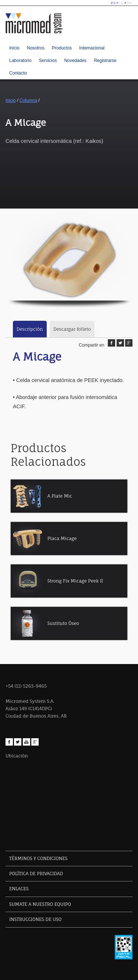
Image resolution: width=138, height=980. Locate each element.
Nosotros (36, 48)
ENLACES (19, 889)
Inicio (14, 48)
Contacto (18, 73)
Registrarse (105, 61)
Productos (62, 48)
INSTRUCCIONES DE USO (35, 919)
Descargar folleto (72, 329)
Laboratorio (20, 61)
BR (129, 3)
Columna (28, 100)
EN (121, 3)
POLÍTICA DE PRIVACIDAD (36, 874)
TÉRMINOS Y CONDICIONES (38, 858)
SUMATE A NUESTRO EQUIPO (40, 904)
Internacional (92, 48)
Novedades (75, 61)
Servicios (48, 61)
